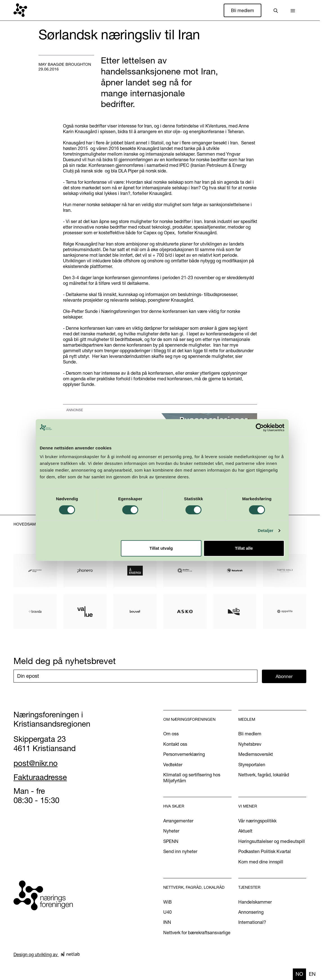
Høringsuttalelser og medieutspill (272, 841)
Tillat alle (244, 548)
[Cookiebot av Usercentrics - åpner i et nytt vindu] (260, 428)
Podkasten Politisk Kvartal (265, 851)
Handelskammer (255, 902)
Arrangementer (178, 821)
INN (167, 922)
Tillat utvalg (161, 548)
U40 (167, 912)
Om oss (171, 734)
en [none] (312, 974)
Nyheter (171, 831)
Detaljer (266, 530)
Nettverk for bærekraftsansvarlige (197, 933)
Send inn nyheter (180, 851)
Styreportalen (252, 765)
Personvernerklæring (184, 754)
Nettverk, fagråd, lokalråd (264, 775)
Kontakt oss (175, 744)
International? (252, 922)
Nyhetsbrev (250, 744)
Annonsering (251, 912)
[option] (312, 974)
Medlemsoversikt (256, 754)
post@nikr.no (36, 763)
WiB (167, 902)
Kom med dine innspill (261, 862)
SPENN (171, 841)
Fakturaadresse (40, 777)
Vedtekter (173, 765)
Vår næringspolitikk (257, 821)
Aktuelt (245, 831)
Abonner (284, 676)
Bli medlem (243, 10)
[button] (293, 10)
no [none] (299, 974)
